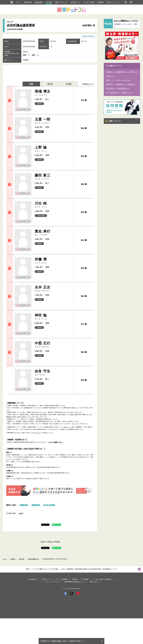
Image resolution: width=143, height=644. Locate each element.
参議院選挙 (39, 2)
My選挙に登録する (88, 36)
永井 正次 (53, 289)
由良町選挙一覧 (89, 25)
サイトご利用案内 (62, 579)
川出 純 (53, 205)
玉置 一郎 (53, 121)
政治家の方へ (34, 579)
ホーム (5, 559)
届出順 (50, 84)
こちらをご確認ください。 (56, 442)
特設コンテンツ (113, 2)
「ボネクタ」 (67, 427)
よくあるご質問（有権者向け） (103, 579)
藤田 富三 (53, 177)
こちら (38, 433)
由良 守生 (53, 373)
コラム (18, 2)
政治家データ (76, 2)
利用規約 (86, 579)
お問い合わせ (94, 582)
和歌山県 (22, 559)
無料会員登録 (57, 641)
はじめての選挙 (89, 2)
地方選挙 (49, 2)
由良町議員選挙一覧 (33, 559)
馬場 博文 (53, 93)
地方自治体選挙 (49, 505)
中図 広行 (53, 345)
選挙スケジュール (61, 2)
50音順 (69, 84)
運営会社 (75, 579)
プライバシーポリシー (52, 582)
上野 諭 (53, 149)
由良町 (21, 513)
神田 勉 (53, 317)
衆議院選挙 (28, 2)
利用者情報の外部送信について (74, 582)
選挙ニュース (47, 579)
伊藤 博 (53, 261)
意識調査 (101, 2)
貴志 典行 (53, 233)
